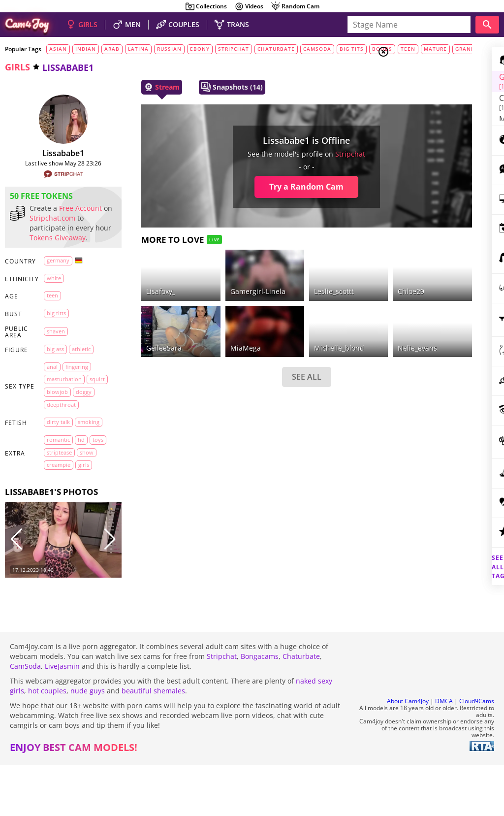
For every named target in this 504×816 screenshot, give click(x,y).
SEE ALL (245, 353)
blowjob (80, 411)
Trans (421, 113)
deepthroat (61, 437)
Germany (58, 280)
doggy (55, 424)
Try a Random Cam (245, 187)
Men (418, 101)
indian (86, 49)
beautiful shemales (153, 742)
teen (52, 315)
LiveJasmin (62, 717)
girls (17, 67)
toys (52, 497)
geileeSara (139, 324)
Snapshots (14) (207, 87)
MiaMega (202, 324)
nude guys (88, 742)
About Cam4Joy (408, 752)
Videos (249, 6)
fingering (77, 386)
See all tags (449, 550)
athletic (81, 369)
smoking (58, 467)
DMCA (444, 752)
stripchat (234, 49)
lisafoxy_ (136, 279)
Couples (425, 89)
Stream (137, 87)
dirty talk (58, 454)
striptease (78, 497)
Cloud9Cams (477, 752)
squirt (54, 411)
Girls (421, 77)
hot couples (47, 742)
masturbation (64, 399)
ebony (200, 49)
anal (52, 386)
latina (138, 49)
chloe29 (331, 279)
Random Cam (295, 6)
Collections (206, 6)
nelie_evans (338, 324)
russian (169, 49)
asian (58, 49)
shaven (56, 351)
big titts (56, 333)
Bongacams (260, 707)
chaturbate (276, 49)
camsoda (317, 49)
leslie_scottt (272, 279)
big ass (55, 369)
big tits (352, 49)
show (54, 510)
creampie (80, 510)
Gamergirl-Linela (215, 279)
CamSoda (25, 717)
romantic (58, 484)
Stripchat (222, 707)
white (54, 298)
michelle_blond (278, 324)
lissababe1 (51, 153)
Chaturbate (301, 707)
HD (81, 484)
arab (112, 49)
